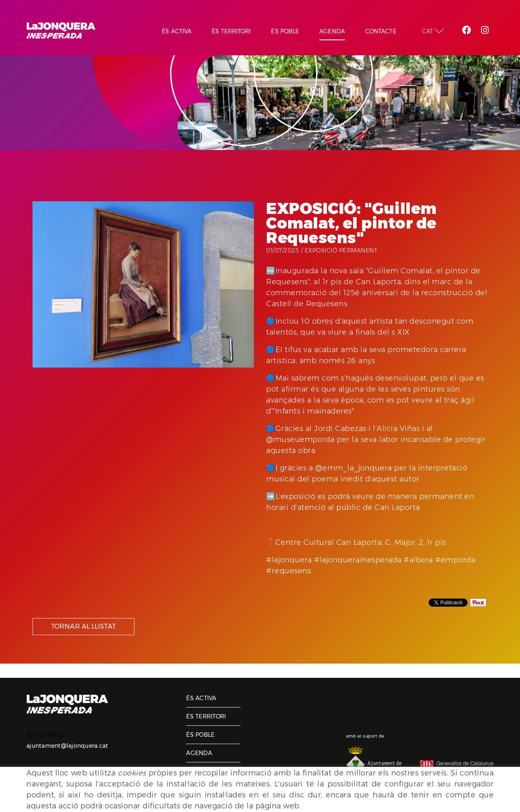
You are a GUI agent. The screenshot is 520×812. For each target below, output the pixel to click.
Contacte (202, 771)
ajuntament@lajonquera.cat (67, 746)
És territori (206, 716)
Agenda (199, 753)
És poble (200, 735)
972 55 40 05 (46, 735)
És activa (201, 698)
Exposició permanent (341, 250)
